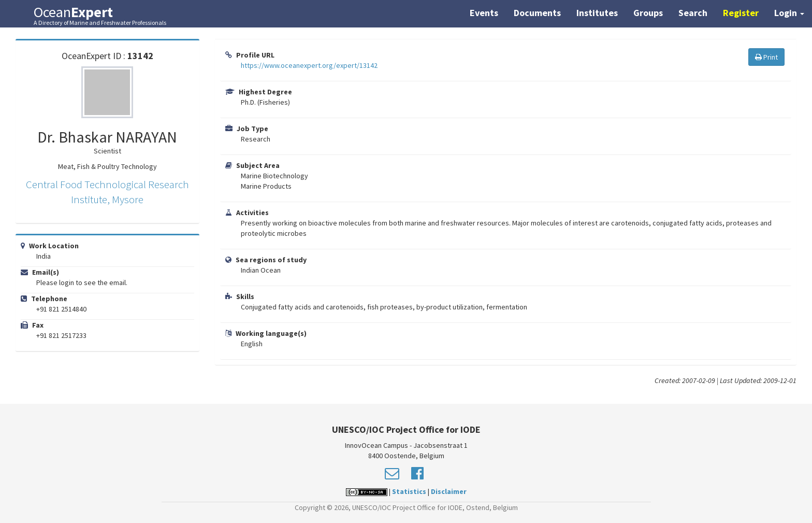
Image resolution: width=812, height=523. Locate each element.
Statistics (409, 491)
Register (741, 13)
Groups (648, 13)
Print (766, 57)
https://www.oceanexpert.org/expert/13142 (309, 65)
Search (693, 13)
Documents (537, 13)
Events (484, 13)
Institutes (597, 13)
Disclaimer (449, 491)
